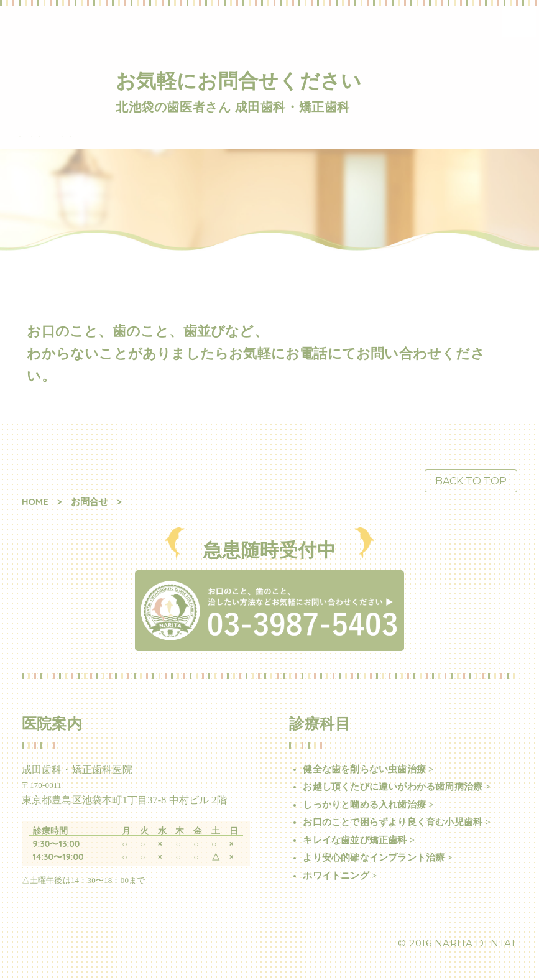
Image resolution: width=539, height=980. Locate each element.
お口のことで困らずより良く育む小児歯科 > (397, 822)
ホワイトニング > (340, 876)
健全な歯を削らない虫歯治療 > (368, 769)
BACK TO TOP (471, 481)
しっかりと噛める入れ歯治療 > (368, 805)
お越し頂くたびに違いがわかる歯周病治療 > (397, 787)
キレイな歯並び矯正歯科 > (359, 840)
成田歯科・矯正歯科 (44, 136)
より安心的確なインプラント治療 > (378, 857)
